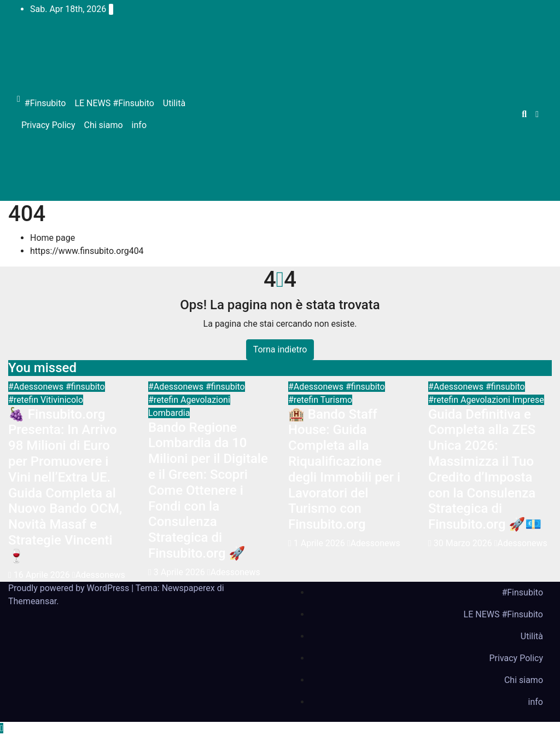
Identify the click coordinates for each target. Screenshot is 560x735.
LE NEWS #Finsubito (114, 103)
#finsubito (85, 387)
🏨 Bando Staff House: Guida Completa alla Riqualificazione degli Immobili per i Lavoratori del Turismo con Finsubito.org (344, 470)
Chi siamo (104, 125)
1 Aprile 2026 (320, 543)
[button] (524, 114)
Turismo (336, 400)
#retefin (24, 400)
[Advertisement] (356, 114)
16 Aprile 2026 (43, 575)
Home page (52, 238)
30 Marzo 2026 (464, 543)
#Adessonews (37, 387)
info (139, 125)
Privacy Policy (48, 125)
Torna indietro (280, 349)
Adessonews (99, 575)
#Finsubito (45, 103)
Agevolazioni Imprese (502, 400)
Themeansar (32, 601)
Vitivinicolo (62, 400)
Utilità (174, 103)
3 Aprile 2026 (180, 572)
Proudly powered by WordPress (70, 588)
